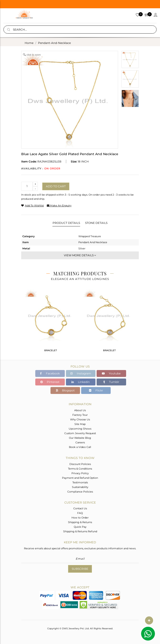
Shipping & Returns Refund (80, 531)
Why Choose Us (80, 419)
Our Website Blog (80, 438)
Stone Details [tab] (96, 223)
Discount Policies (80, 464)
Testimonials (80, 482)
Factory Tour (80, 415)
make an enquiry (59, 205)
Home (29, 43)
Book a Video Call (80, 447)
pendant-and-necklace (54, 43)
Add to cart (56, 186)
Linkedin (81, 382)
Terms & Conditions (80, 469)
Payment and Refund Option (80, 478)
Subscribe (80, 569)
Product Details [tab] (66, 223)
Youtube (111, 373)
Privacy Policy (80, 473)
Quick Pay (80, 527)
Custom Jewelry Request (80, 433)
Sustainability (80, 487)
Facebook (50, 373)
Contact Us (80, 508)
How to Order (80, 518)
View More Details (80, 255)
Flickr (96, 390)
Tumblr (111, 382)
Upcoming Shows (80, 429)
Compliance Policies (80, 492)
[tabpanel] (51, 322)
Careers (80, 442)
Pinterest (50, 382)
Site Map (80, 424)
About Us (80, 410)
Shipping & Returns (80, 522)
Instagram (81, 373)
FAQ (80, 513)
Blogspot (65, 390)
